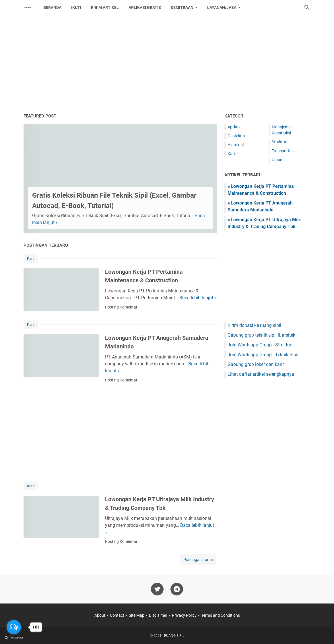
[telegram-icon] (177, 589)
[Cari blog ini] (307, 7)
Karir (31, 258)
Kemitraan (182, 7)
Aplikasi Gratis (145, 7)
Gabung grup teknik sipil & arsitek (261, 335)
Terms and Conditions (221, 615)
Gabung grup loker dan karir (256, 364)
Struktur (279, 142)
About (100, 615)
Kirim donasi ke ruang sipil (254, 325)
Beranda (52, 7)
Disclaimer (158, 615)
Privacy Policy (184, 615)
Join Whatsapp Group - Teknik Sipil (263, 355)
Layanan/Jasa (222, 7)
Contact (117, 615)
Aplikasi (234, 127)
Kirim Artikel (105, 7)
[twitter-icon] (157, 589)
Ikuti (76, 7)
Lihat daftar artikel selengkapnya (261, 374)
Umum (278, 160)
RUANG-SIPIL (174, 636)
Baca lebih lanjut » (198, 298)
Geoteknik (236, 136)
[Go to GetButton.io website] (14, 638)
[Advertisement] (167, 64)
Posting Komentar (121, 307)
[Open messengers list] (14, 627)
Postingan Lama (198, 560)
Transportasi (283, 151)
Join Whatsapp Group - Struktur (259, 345)
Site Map (137, 615)
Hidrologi (236, 145)
